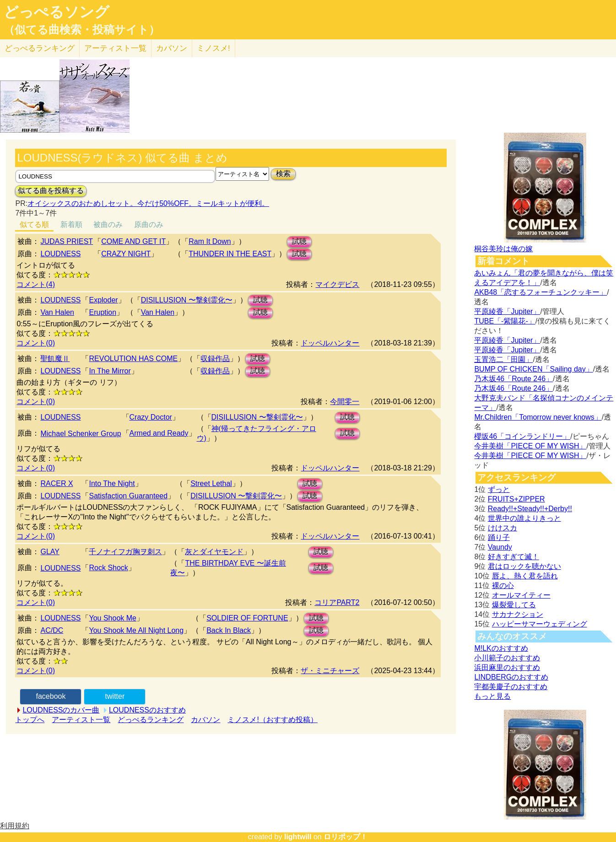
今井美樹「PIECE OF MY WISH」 (530, 446)
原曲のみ (149, 224)
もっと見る (492, 696)
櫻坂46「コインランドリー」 (522, 436)
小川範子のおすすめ (507, 658)
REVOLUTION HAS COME (133, 359)
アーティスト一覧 (81, 720)
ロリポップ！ (346, 837)
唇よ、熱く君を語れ (525, 576)
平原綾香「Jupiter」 (507, 311)
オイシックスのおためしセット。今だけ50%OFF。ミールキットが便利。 (148, 203)
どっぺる (40, 48)
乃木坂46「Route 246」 (513, 379)
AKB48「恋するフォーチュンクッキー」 (540, 292)
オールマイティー (521, 595)
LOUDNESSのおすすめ (147, 710)
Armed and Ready (159, 433)
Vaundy (500, 547)
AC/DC (52, 630)
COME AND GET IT (133, 241)
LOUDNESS (60, 254)
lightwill (298, 837)
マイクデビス (337, 284)
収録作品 (215, 359)
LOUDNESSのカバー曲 (61, 710)
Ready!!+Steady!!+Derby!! (530, 509)
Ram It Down (210, 241)
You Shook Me (112, 618)
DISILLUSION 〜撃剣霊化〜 (187, 300)
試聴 (299, 241)
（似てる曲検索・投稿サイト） (82, 30)
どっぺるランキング (151, 720)
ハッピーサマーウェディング (540, 624)
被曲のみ (108, 224)
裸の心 (503, 586)
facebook (51, 696)
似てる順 (34, 224)
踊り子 (499, 537)
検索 (283, 174)
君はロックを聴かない (524, 566)
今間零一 (345, 402)
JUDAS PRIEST (67, 241)
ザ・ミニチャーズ (330, 671)
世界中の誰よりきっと (524, 518)
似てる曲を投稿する (51, 191)
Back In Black (229, 630)
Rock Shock (108, 568)
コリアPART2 (337, 602)
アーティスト (115, 48)
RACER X (57, 483)
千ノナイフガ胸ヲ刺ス (125, 552)
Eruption (103, 312)
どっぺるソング (57, 12)
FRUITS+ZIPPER (516, 499)
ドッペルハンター (330, 343)
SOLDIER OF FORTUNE (247, 618)
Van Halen (57, 312)
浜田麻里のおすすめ (507, 667)
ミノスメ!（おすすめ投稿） (272, 720)
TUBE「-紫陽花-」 (505, 321)
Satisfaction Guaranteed (128, 496)
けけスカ (503, 528)
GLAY (50, 552)
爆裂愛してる (514, 605)
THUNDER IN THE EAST (230, 254)
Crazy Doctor (151, 417)
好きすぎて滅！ (513, 557)
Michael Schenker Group (81, 434)
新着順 (71, 224)
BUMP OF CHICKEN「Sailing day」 (533, 369)
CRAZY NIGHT (126, 254)
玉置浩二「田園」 (503, 359)
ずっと (499, 489)
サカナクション (518, 614)
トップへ (30, 720)
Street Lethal (211, 483)
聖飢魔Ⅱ (55, 359)
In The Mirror (110, 371)
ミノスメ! (213, 48)
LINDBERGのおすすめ (511, 677)
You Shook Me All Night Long (136, 630)
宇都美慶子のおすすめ (511, 687)
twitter (115, 696)
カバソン (172, 48)
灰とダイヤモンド (214, 552)
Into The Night (112, 483)
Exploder (103, 300)
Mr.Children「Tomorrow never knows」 (538, 417)
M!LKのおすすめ (501, 648)
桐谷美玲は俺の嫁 (503, 249)
